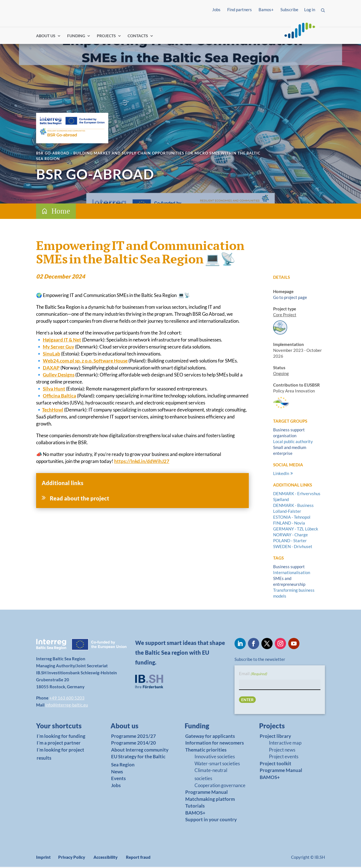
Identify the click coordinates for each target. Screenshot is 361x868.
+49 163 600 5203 (67, 699)
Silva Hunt (54, 390)
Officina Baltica (59, 397)
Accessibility (106, 858)
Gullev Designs (59, 376)
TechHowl (53, 411)
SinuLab (51, 355)
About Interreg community (140, 751)
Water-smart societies (217, 765)
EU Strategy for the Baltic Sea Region (138, 762)
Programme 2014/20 (133, 744)
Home (61, 212)
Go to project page (290, 298)
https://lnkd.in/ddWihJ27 (142, 462)
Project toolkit (276, 765)
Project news (282, 751)
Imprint (43, 858)
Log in (310, 10)
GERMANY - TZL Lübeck (296, 530)
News (117, 773)
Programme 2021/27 (133, 737)
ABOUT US (46, 37)
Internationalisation (292, 574)
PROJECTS (106, 37)
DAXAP (51, 369)
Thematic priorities (206, 751)
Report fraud (138, 858)
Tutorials (195, 807)
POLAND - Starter (290, 542)
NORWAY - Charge (290, 536)
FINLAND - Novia (289, 524)
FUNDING (76, 37)
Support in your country (211, 821)
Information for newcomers (215, 744)
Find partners (240, 10)
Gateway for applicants (210, 737)
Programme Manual (207, 793)
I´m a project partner (59, 744)
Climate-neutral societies (211, 775)
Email (253, 675)
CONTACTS (138, 37)
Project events (284, 758)
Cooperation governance (220, 786)
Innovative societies (215, 758)
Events (118, 779)
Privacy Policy (72, 858)
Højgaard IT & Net (62, 341)
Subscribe (289, 10)
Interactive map (285, 744)
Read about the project (79, 499)
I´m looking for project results (60, 755)
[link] (62, 728)
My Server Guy (58, 348)
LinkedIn (281, 474)
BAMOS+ (195, 814)
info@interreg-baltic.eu (67, 706)
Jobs (216, 10)
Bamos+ (266, 10)
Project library (275, 737)
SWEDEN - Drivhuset (293, 548)
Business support (289, 568)
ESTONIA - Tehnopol (292, 518)
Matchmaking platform (210, 800)
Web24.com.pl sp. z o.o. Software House (85, 362)
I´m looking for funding (61, 737)
